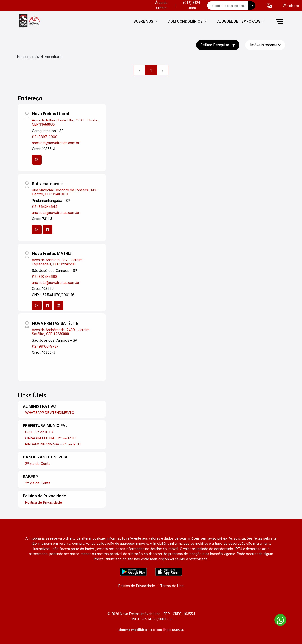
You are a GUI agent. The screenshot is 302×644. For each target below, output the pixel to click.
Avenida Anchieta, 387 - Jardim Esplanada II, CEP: (57, 262)
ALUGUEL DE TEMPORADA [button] (239, 21)
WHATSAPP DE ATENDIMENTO (50, 413)
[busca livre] (252, 6)
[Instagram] (37, 160)
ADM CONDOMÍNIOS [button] (186, 21)
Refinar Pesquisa (218, 45)
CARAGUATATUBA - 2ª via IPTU (50, 438)
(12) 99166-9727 (45, 346)
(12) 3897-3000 (45, 137)
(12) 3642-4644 (45, 207)
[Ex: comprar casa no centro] (227, 6)
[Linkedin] (58, 305)
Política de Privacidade (137, 586)
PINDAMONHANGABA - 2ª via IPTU (53, 444)
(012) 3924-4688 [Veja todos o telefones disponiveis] (192, 5)
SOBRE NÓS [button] (144, 21)
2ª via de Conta (38, 463)
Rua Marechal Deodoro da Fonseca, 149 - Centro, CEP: (65, 192)
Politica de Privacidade (44, 502)
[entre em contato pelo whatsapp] (278, 619)
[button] (269, 6)
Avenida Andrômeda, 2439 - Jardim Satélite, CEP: (61, 332)
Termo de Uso (172, 586)
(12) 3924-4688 (45, 276)
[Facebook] (48, 230)
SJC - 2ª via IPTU (39, 432)
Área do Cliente (161, 5)
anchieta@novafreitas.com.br (56, 143)
